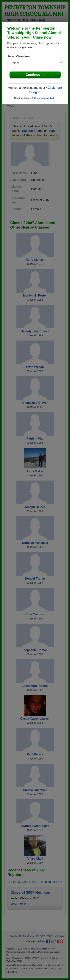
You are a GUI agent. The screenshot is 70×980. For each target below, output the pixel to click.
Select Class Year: (19, 56)
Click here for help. (45, 98)
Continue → (35, 75)
